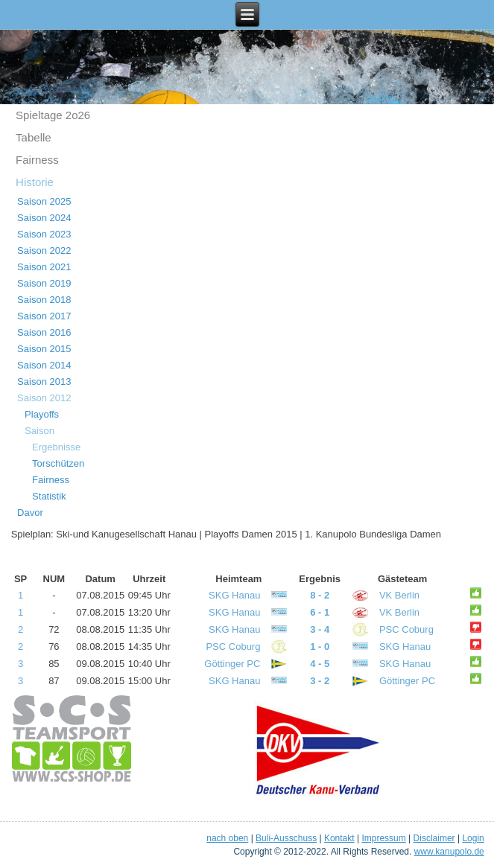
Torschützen (58, 463)
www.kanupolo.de (449, 852)
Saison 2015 (44, 349)
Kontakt (339, 838)
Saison (39, 431)
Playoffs (42, 414)
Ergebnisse (56, 447)
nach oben (227, 838)
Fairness (37, 160)
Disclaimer (434, 838)
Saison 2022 (44, 250)
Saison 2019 (44, 283)
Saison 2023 (44, 234)
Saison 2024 (44, 218)
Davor (30, 513)
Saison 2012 (44, 398)
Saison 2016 (44, 332)
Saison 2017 (44, 316)
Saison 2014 (44, 365)
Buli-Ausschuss (286, 838)
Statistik (49, 496)
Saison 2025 (44, 201)
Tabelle (34, 137)
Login (473, 838)
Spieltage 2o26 (53, 115)
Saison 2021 (44, 267)
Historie (35, 182)
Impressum (383, 838)
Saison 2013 (44, 382)
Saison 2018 (44, 300)
